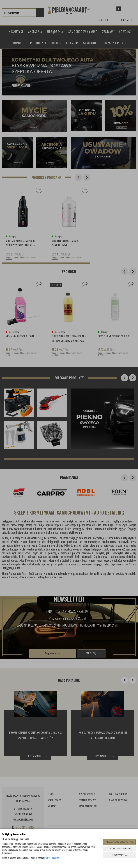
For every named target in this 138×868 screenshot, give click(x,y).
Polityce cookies (52, 858)
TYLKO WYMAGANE (120, 848)
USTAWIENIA (120, 855)
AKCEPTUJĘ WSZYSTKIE (120, 842)
